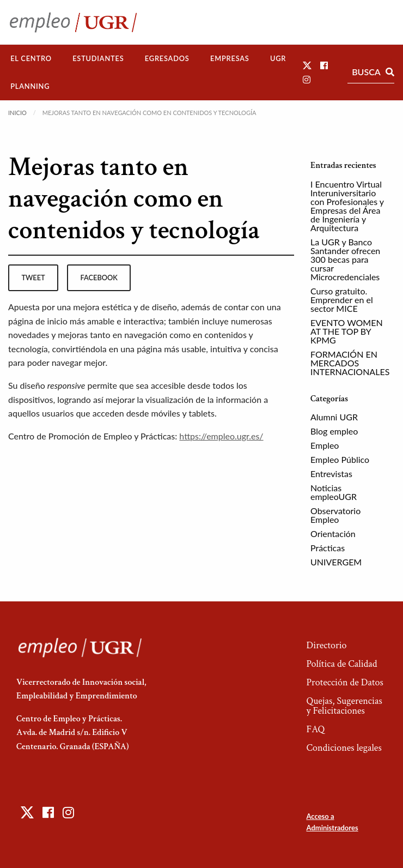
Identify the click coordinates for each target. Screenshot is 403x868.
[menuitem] (31, 59)
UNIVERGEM (336, 562)
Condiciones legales (344, 748)
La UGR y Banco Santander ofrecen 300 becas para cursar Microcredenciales (345, 259)
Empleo (325, 445)
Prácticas (328, 548)
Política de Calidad (341, 664)
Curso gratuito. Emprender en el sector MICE (342, 300)
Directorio (326, 645)
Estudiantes (98, 58)
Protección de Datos (344, 682)
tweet (33, 278)
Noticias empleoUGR (334, 492)
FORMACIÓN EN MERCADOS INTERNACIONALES (350, 363)
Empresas (230, 58)
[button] (307, 65)
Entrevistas (331, 474)
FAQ (315, 729)
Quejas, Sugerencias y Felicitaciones (344, 706)
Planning (30, 86)
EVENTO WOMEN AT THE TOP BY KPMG (347, 331)
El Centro (31, 58)
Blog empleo (334, 431)
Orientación (333, 534)
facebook (99, 278)
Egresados (167, 58)
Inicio (17, 113)
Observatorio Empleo (335, 515)
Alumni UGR (334, 417)
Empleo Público (340, 459)
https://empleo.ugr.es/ (221, 436)
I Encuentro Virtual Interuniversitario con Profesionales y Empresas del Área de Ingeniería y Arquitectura (347, 206)
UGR (278, 58)
